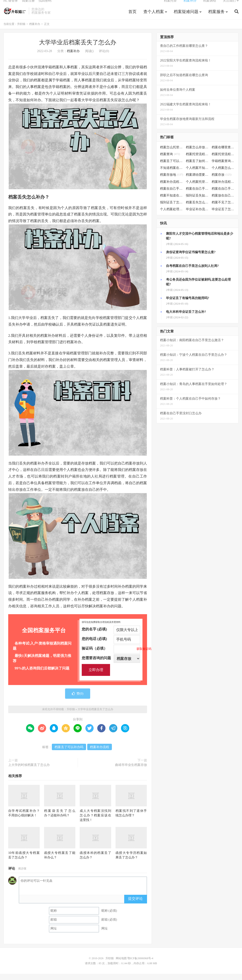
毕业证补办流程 (198, 215)
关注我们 (229, 6)
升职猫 (15, 16)
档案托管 (170, 6)
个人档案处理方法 (172, 215)
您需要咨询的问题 (111, 664)
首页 (132, 17)
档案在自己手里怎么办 (172, 195)
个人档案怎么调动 (223, 174)
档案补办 (190, 6)
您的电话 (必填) (111, 645)
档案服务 (216, 17)
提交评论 (135, 905)
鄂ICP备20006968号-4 (140, 964)
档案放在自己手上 (223, 202)
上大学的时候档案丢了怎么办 (29, 771)
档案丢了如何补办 (198, 167)
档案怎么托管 (172, 153)
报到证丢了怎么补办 (172, 208)
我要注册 (28, 6)
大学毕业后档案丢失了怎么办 (78, 49)
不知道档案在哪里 (172, 174)
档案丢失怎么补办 (198, 208)
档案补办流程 (100, 753)
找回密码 (45, 6)
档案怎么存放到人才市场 (198, 153)
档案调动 (210, 6)
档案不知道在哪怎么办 (172, 202)
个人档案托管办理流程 (198, 188)
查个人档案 (154, 17)
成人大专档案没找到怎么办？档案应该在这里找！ (95, 822)
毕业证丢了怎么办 (223, 215)
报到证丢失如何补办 (198, 202)
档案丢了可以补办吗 (69, 753)
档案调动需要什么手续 (198, 181)
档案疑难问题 (186, 17)
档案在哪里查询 (223, 153)
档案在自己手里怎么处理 (223, 195)
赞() (78, 700)
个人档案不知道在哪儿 (198, 174)
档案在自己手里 (198, 195)
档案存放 (222, 181)
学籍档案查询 (223, 167)
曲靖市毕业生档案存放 (131, 771)
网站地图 (121, 964)
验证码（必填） (111, 655)
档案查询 (170, 160)
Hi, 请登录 (11, 6)
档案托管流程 (198, 160)
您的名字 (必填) (111, 635)
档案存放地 (172, 181)
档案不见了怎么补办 (223, 208)
